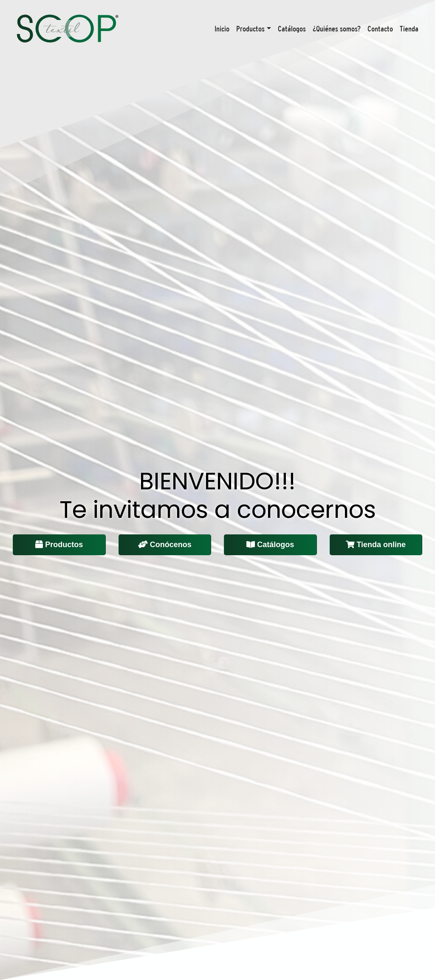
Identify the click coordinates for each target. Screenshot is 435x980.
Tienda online (376, 545)
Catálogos (292, 29)
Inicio (222, 29)
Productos (250, 29)
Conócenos (165, 545)
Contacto (380, 29)
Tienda (409, 29)
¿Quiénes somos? (337, 29)
